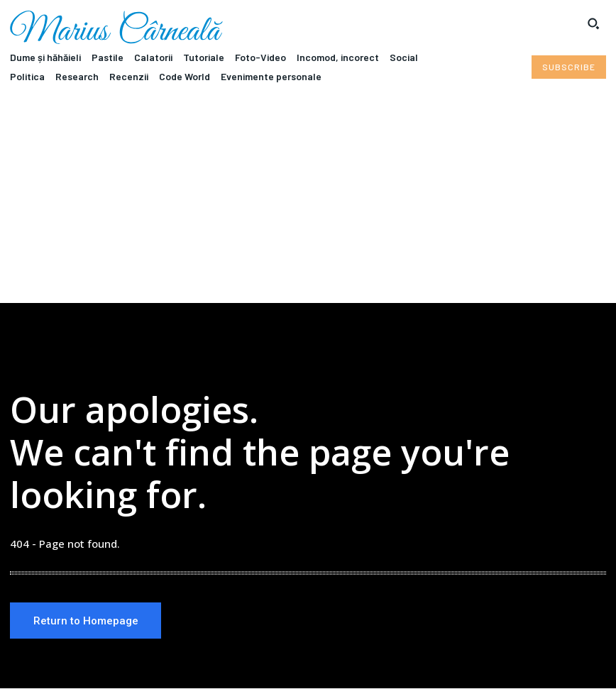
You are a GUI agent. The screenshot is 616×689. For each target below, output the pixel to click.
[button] (593, 23)
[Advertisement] (308, 197)
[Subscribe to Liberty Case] (569, 67)
